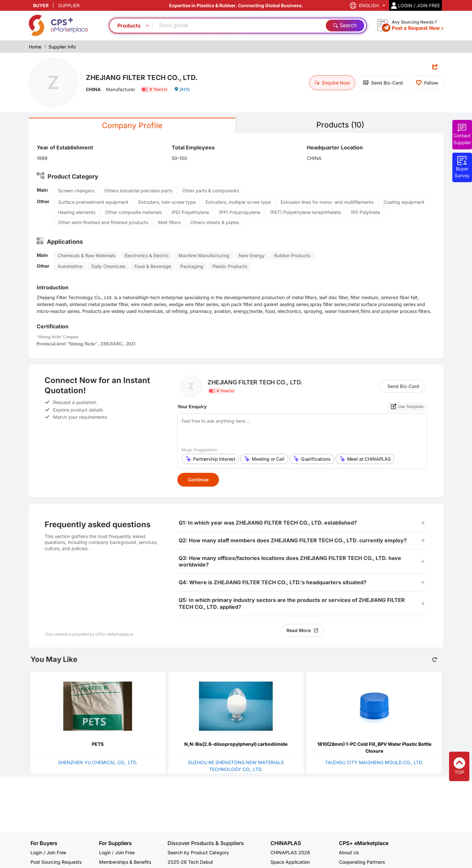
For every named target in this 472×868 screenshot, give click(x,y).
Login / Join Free (48, 852)
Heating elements (77, 212)
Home (35, 47)
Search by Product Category (198, 852)
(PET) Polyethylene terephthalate (305, 212)
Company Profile (132, 126)
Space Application (290, 862)
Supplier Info (62, 47)
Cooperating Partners (362, 862)
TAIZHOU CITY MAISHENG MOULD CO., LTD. (374, 763)
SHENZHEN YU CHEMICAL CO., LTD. (98, 763)
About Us (349, 852)
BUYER (41, 5)
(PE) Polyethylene (190, 212)
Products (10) (340, 125)
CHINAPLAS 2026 (290, 852)
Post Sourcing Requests (56, 862)
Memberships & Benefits (125, 862)
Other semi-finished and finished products (103, 223)
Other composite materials (133, 212)
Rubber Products (292, 256)
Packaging (192, 267)
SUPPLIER (69, 5)
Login (105, 852)
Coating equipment (404, 202)
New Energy (252, 256)
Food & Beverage (153, 267)
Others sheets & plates (215, 223)
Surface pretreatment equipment (93, 202)
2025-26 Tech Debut (190, 862)
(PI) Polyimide (365, 212)
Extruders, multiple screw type (238, 202)
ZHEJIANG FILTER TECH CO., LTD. (144, 77)
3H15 (182, 90)
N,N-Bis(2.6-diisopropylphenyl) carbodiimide (236, 744)
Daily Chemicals (108, 267)
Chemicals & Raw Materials (87, 256)
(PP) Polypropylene (240, 212)
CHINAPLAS (286, 843)
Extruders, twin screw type (167, 202)
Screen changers (76, 191)
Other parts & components (211, 191)
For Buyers (44, 843)
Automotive (70, 267)
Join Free (125, 852)
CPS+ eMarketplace (364, 843)
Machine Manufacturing (204, 256)
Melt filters (169, 223)
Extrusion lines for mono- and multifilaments (327, 202)
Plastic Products (230, 267)
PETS (98, 744)
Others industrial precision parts (138, 191)
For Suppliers (115, 843)
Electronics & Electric (147, 256)
